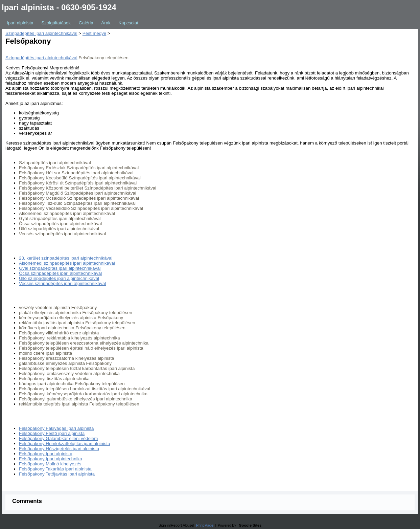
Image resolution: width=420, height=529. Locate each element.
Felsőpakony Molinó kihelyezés (50, 464)
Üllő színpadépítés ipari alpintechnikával (59, 278)
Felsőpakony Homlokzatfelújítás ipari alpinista (65, 444)
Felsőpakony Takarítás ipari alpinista (55, 469)
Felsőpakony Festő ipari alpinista (52, 433)
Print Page (205, 525)
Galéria (86, 23)
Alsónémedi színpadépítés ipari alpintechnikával (67, 263)
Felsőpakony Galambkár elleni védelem (58, 438)
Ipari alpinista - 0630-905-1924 (59, 7)
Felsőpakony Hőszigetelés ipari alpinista (59, 449)
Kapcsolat (128, 23)
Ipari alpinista (20, 23)
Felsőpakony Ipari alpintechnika (51, 459)
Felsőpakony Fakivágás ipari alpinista (56, 428)
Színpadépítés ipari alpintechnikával (41, 33)
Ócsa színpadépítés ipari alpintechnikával (60, 273)
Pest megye (94, 33)
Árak (106, 23)
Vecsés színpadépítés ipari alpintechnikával (62, 283)
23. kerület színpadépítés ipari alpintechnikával (66, 258)
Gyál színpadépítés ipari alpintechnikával (60, 268)
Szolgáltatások (56, 23)
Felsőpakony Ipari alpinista (46, 454)
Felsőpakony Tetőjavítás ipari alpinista (57, 474)
